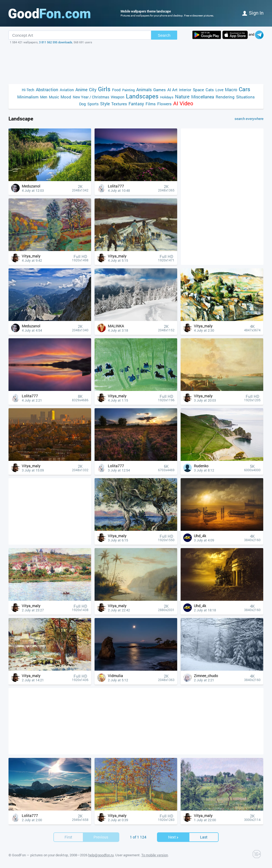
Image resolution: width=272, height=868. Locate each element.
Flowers (164, 104)
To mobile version (155, 855)
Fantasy (136, 104)
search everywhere (249, 119)
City (93, 89)
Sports (93, 104)
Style (105, 104)
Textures (119, 104)
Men (44, 97)
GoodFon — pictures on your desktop (40, 855)
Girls (104, 89)
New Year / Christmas (91, 97)
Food (116, 90)
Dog (82, 104)
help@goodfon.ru (101, 855)
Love (219, 90)
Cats (210, 90)
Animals (144, 89)
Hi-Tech (28, 90)
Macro (231, 89)
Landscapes (142, 96)
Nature (182, 97)
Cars (245, 89)
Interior (185, 90)
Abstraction (47, 89)
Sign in (253, 13)
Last (204, 837)
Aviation (67, 90)
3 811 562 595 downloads (56, 42)
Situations (245, 97)
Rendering (225, 97)
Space (198, 90)
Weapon (118, 97)
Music (54, 97)
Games (160, 90)
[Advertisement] (136, 64)
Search (164, 35)
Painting (128, 90)
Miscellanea (203, 97)
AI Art (172, 90)
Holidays (167, 97)
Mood (66, 97)
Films (151, 104)
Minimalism (28, 97)
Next (173, 837)
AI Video (183, 103)
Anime (81, 89)
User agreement (127, 855)
